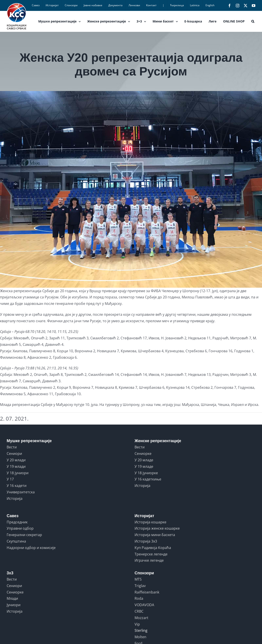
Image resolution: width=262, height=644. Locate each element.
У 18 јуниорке (146, 473)
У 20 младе (144, 460)
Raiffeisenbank (147, 592)
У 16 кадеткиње (148, 479)
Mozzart (141, 618)
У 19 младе (144, 466)
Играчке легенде (149, 560)
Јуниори (14, 605)
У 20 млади (16, 460)
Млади (12, 598)
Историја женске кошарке (157, 528)
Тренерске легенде (151, 554)
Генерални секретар (24, 535)
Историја (15, 498)
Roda (139, 598)
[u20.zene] (131, 189)
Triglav (140, 586)
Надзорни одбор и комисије (31, 548)
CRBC (139, 611)
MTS (138, 579)
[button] (253, 21)
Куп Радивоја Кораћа (153, 548)
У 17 (10, 479)
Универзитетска (21, 492)
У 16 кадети (17, 486)
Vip (137, 624)
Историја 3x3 (146, 541)
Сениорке (143, 454)
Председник (17, 522)
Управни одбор (20, 528)
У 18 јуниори (18, 473)
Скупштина (16, 541)
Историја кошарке (150, 522)
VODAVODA (144, 605)
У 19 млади (16, 466)
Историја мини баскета (155, 535)
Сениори (14, 454)
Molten (140, 637)
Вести (12, 447)
